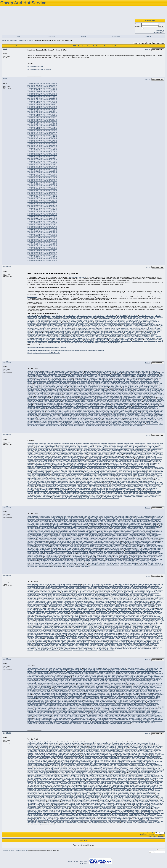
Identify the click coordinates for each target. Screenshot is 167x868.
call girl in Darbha (64, 609)
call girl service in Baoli (94, 498)
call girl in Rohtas (112, 425)
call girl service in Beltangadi (68, 533)
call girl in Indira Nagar (123, 395)
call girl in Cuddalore (124, 323)
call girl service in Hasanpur (59, 694)
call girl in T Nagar (73, 324)
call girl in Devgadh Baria (101, 754)
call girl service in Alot (76, 453)
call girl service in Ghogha (91, 668)
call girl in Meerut (115, 338)
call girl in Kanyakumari (92, 800)
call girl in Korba (133, 316)
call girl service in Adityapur (99, 445)
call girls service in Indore (73, 816)
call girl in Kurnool (137, 399)
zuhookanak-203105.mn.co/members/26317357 (42, 204)
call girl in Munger (53, 423)
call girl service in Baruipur (59, 523)
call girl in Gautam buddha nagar (86, 647)
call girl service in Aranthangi (93, 467)
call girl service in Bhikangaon (135, 544)
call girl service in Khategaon (137, 773)
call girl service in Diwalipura (74, 626)
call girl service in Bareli (77, 519)
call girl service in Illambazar (66, 706)
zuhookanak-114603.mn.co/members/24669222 (42, 103)
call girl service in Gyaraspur (43, 686)
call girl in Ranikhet (53, 409)
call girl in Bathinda (128, 414)
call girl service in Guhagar (41, 682)
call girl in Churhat (109, 604)
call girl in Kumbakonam (131, 807)
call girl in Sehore (67, 335)
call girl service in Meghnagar (60, 777)
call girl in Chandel (44, 566)
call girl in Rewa (82, 333)
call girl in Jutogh (132, 386)
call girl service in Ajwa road (46, 449)
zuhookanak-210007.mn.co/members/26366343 (42, 239)
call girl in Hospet (153, 404)
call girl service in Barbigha (126, 518)
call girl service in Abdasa (35, 444)
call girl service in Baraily (106, 516)
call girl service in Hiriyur (60, 700)
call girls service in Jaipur (95, 810)
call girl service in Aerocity (148, 445)
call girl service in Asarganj (42, 471)
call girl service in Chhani (44, 594)
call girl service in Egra (76, 633)
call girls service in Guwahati (143, 817)
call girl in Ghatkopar (141, 420)
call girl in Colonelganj (136, 604)
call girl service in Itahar (59, 710)
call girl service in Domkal (113, 628)
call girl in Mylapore (100, 324)
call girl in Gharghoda (144, 648)
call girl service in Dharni (62, 621)
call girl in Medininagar (139, 384)
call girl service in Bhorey (125, 548)
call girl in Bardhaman (86, 327)
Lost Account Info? (158, 32)
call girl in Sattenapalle (34, 742)
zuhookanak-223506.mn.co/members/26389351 (42, 254)
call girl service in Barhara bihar (62, 520)
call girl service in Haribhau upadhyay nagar (122, 690)
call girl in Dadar (96, 418)
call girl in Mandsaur (103, 334)
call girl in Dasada (126, 609)
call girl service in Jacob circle (137, 710)
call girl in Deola (138, 612)
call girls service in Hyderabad (49, 817)
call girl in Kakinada (150, 399)
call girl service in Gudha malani (98, 681)
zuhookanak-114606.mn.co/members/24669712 (42, 108)
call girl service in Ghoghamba (109, 668)
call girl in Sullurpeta (52, 749)
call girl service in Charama (142, 587)
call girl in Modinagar (99, 337)
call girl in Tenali (42, 402)
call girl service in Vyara (41, 766)
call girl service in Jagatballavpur (135, 711)
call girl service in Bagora (152, 484)
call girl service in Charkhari (42, 589)
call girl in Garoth (133, 646)
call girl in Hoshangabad (43, 335)
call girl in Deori (51, 614)
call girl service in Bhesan (117, 544)
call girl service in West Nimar (128, 768)
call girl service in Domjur (96, 628)
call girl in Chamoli (57, 413)
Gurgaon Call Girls (159, 835)
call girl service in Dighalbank (86, 625)
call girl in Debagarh (89, 611)
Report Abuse (83, 863)
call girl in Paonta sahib (108, 800)
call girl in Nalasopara (67, 421)
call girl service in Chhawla (44, 596)
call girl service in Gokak (91, 674)
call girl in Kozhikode (96, 395)
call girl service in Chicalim (108, 597)
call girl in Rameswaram (145, 321)
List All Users (51, 36)
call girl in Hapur (37, 338)
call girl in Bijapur (104, 404)
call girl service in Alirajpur (126, 452)
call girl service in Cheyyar (104, 593)
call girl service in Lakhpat (60, 757)
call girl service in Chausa (82, 590)
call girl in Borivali (39, 417)
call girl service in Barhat (98, 520)
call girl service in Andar (104, 462)
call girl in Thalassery (129, 398)
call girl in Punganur (95, 748)
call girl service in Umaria (110, 768)
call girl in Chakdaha (95, 328)
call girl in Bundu (104, 559)
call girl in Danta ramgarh (120, 608)
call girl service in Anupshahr (61, 466)
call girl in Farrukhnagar (62, 637)
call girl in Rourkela (57, 398)
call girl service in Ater (58, 474)
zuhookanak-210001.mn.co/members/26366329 (42, 229)
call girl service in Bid (47, 551)
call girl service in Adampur (143, 444)
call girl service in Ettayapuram (44, 636)
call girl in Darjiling (89, 609)
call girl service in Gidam (119, 669)
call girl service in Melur (45, 789)
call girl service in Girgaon (58, 671)
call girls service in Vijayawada (54, 823)
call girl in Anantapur (136, 403)
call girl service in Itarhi (75, 710)
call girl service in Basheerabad (130, 524)
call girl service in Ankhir (130, 463)
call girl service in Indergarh (136, 706)
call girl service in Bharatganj (74, 541)
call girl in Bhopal (123, 331)
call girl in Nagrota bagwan (57, 805)
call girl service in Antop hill (119, 464)
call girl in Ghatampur (52, 650)
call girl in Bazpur (51, 411)
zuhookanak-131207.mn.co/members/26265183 (42, 174)
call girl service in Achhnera (89, 444)
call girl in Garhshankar (59, 646)
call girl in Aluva (149, 392)
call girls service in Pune (137, 813)
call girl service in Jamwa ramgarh (142, 720)
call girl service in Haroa (77, 693)
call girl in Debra (112, 611)
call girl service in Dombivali (61, 628)
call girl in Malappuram (53, 393)
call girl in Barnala (52, 414)
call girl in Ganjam (116, 319)
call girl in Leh (70, 805)
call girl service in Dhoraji (145, 622)
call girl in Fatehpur (64, 342)
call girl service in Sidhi (76, 768)
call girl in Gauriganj (56, 647)
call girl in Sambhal (101, 342)
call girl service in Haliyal (61, 688)
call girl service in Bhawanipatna (60, 544)
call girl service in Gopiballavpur (139, 676)
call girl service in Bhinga (111, 545)
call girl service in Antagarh (85, 464)
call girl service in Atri (43, 476)
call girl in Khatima (100, 410)
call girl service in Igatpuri (114, 704)
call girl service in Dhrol (61, 623)
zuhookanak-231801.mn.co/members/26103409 (42, 148)
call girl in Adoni (136, 400)
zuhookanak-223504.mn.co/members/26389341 (42, 251)
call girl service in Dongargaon (52, 629)
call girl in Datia (100, 335)
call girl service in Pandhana (61, 774)
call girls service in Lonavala (122, 818)
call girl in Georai (139, 647)
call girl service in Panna (126, 767)
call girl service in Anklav (146, 463)
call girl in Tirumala (79, 749)
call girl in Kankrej (125, 753)
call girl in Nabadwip (68, 328)
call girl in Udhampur (40, 409)
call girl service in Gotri (65, 679)
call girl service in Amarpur (45, 455)
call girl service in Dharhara (91, 619)
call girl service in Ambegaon (94, 456)
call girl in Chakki (35, 563)
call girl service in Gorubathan (130, 678)
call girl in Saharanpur (93, 798)
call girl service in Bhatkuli (84, 543)
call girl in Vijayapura (70, 399)
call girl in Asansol (47, 327)
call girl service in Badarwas (77, 480)
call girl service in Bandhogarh (87, 494)
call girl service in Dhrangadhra (43, 623)
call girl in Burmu (141, 559)
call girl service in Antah (102, 464)
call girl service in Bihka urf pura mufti (137, 551)
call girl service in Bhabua (75, 536)
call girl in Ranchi (51, 386)
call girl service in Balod (88, 492)
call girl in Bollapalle (89, 556)
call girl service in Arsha (73, 470)
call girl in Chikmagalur (97, 406)
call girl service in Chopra (142, 603)
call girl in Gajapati (70, 640)
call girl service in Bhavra (41, 544)
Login (161, 26)
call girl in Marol (90, 421)
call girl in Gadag (153, 406)
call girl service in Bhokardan (131, 547)
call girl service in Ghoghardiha (129, 668)
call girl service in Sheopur (59, 768)
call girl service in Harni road (59, 693)
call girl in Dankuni (149, 330)
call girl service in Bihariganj (115, 551)
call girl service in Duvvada (104, 632)
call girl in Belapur (154, 420)
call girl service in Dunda (114, 630)
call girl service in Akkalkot (81, 449)
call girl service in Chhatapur (97, 594)
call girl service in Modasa (73, 764)
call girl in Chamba (99, 391)
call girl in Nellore (125, 399)
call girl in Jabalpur (135, 331)
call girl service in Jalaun (128, 717)
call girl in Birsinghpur (64, 555)
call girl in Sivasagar (129, 319)
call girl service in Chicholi (126, 597)
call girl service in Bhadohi (43, 537)
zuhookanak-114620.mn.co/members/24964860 (42, 131)
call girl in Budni (52, 559)
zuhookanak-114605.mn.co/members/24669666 (42, 106)
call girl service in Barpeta (103, 522)
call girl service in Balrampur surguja (144, 492)
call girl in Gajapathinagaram (137, 742)
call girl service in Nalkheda (98, 782)
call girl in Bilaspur (108, 317)
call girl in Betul (78, 335)
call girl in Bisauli (90, 555)
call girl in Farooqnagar (47, 637)
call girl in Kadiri (128, 743)
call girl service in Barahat (72, 516)
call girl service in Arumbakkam (108, 470)
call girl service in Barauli (75, 518)
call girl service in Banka (93, 495)
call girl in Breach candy (96, 558)
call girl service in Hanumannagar (96, 689)
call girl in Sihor (40, 754)
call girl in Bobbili (135, 555)
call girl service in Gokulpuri (128, 674)
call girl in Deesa (148, 611)
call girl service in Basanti (144, 523)
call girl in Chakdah (127, 562)
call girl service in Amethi (143, 458)
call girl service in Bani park (59, 495)
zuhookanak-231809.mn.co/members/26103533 (42, 161)
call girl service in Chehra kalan (66, 591)
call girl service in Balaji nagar (136, 488)
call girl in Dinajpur (114, 326)
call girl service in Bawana (49, 529)
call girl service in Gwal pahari (123, 685)
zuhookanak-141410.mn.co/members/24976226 (42, 147)
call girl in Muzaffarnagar (63, 338)
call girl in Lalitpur (61, 337)
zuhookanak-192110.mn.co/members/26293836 (42, 195)
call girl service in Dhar (93, 618)
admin (5, 49)
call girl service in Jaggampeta (124, 713)
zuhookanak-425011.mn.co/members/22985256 (42, 84)
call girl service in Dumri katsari (95, 630)
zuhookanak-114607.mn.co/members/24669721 (42, 109)
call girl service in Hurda (139, 703)
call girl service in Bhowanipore (144, 548)
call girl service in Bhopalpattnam (69, 548)
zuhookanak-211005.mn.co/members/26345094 (42, 220)
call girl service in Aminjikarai (43, 459)
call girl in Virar (79, 421)
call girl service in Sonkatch (102, 773)
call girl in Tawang (99, 316)
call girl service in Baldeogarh (115, 489)
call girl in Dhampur (88, 616)
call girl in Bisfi (101, 555)
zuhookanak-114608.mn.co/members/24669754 (42, 111)
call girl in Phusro (133, 385)
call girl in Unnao (86, 337)
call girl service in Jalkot (40, 718)
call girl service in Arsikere (89, 470)
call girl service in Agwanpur (103, 446)
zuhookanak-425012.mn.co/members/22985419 (42, 85)
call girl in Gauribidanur (41, 647)
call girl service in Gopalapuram (82, 676)
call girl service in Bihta (40, 552)
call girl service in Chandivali (91, 584)
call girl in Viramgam (87, 752)
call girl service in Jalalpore (77, 717)
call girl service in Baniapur (41, 495)
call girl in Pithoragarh (152, 411)
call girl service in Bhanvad (55, 541)
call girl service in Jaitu (74, 715)
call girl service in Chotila (41, 604)
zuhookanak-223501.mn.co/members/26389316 (42, 246)
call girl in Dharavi (58, 418)
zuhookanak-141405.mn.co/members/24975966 (42, 139)
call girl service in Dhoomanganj (126, 622)
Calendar (148, 36)
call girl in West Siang (45, 316)
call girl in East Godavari (91, 403)
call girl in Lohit (32, 316)
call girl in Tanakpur (126, 410)
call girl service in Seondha (84, 773)
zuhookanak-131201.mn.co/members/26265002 (42, 165)
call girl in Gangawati (112, 643)
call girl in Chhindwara (129, 374)
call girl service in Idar (98, 704)
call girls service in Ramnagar (80, 820)
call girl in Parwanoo (47, 389)
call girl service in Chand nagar (127, 584)
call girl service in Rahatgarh (76, 781)
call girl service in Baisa (101, 487)
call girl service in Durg (146, 630)
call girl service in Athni (89, 474)
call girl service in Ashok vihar (41, 473)
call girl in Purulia (135, 328)
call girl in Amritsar (141, 414)
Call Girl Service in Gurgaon (156, 836)
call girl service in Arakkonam (116, 466)
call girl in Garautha (65, 644)
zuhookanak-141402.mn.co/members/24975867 (42, 134)
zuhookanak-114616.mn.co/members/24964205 (42, 124)
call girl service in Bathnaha (50, 527)
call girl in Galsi (95, 640)
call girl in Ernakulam (41, 396)
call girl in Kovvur (65, 745)
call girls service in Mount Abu (85, 818)
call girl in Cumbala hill (71, 605)
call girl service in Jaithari (41, 715)
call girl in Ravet (115, 384)
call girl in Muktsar (105, 416)
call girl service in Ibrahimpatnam (62, 704)
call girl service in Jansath (61, 721)
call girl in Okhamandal (127, 754)
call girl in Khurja (89, 341)
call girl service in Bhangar (98, 540)
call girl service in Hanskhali (41, 689)
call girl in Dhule (126, 384)
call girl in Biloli (71, 554)
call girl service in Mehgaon (150, 770)
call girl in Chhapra (118, 423)
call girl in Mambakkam (67, 326)
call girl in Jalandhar (154, 414)
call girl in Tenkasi (131, 321)
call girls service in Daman (90, 816)
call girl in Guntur (113, 399)
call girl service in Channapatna (65, 587)
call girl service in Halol (76, 688)
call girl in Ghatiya (78, 650)
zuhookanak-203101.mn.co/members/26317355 (42, 197)
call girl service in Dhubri (77, 623)
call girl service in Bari (129, 520)
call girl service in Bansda (70, 496)
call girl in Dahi (91, 607)
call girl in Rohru (72, 389)
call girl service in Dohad (124, 626)
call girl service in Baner (104, 494)
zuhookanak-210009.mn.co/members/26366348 (42, 242)
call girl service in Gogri (137, 672)
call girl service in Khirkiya (42, 775)
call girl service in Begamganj (60, 530)
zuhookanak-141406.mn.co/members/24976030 (42, 140)
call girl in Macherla (117, 745)
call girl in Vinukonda (131, 749)
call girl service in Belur (105, 533)
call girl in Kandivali (108, 418)
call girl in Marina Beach (130, 324)
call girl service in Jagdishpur (85, 713)
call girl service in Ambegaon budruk (115, 456)
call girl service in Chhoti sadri (140, 596)
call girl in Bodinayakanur (150, 555)
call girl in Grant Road (122, 418)
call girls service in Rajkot (57, 816)
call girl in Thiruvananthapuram (146, 398)
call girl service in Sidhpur (99, 761)
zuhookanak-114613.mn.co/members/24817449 (42, 119)
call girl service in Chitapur (131, 601)
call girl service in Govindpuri (99, 679)
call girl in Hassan (57, 406)
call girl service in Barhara (43, 520)
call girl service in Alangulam (43, 452)
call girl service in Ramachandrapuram (94, 724)
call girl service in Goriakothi (95, 678)
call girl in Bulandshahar (77, 559)
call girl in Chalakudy (85, 563)
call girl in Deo (90, 612)
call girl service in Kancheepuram (125, 784)
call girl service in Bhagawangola (79, 537)
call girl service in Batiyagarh (69, 527)
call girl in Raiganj (39, 328)
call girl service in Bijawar (73, 552)
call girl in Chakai (67, 562)
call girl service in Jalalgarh (59, 717)
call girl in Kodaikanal (54, 323)
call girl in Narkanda (128, 388)
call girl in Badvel (51, 750)
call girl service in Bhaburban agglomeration (97, 536)
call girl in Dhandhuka (114, 616)
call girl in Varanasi (102, 338)
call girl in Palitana (52, 754)
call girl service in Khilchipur (66, 780)
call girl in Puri (40, 319)
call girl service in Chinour (103, 600)
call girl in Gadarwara (123, 375)
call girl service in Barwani (127, 523)
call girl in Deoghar (120, 795)
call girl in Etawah (149, 337)
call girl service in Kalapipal (134, 782)
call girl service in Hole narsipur (127, 700)
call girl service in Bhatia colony (49, 543)
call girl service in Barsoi (42, 523)
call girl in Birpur (51, 555)
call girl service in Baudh (103, 527)
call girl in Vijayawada (101, 399)
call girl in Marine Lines (151, 418)
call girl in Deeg (137, 611)
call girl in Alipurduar (122, 328)
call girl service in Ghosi (67, 669)
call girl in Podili (56, 748)
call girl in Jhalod (87, 754)
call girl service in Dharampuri (151, 618)
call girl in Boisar (64, 556)
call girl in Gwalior (148, 331)
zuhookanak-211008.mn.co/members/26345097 (42, 225)
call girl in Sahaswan (137, 339)
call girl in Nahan (103, 388)
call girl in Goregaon (84, 418)
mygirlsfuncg (7, 267)
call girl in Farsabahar (77, 637)
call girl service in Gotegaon (48, 679)
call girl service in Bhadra (60, 537)
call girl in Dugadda (145, 409)
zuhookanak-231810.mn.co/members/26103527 (42, 163)
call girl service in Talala (142, 756)
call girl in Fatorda (65, 639)
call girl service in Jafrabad (82, 711)
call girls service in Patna (50, 814)
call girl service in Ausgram (72, 477)
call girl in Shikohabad (82, 339)
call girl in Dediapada (124, 611)
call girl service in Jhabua (41, 767)
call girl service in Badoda (136, 481)
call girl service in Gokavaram (109, 674)
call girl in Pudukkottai (60, 324)
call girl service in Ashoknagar (138, 471)
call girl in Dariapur (76, 609)
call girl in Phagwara (119, 413)
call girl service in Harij (44, 692)
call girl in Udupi (52, 330)
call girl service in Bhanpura (150, 540)
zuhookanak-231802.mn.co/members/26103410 (42, 150)
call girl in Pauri (40, 411)
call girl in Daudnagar (52, 611)
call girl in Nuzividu (123, 746)
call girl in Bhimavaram (109, 402)
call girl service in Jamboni (88, 718)
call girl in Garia (84, 646)
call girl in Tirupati (59, 400)
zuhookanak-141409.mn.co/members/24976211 (42, 145)
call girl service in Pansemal (98, 770)
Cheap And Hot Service (10, 40)
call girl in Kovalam (69, 395)
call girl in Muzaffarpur (145, 423)
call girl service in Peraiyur (127, 793)
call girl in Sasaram (152, 424)
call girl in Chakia (139, 562)
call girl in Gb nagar (126, 647)
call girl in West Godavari (107, 403)
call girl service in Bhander (63, 540)
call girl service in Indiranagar (58, 707)
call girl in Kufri (152, 389)
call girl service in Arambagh (43, 467)
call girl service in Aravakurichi (128, 467)
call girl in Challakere (113, 563)
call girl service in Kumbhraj (135, 774)
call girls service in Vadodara (99, 820)
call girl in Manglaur (125, 411)
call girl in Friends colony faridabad (97, 639)
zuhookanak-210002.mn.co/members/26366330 (42, 231)
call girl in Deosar (63, 614)
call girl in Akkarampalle (50, 742)
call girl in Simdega (85, 385)
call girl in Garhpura (45, 646)
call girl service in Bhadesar (138, 536)
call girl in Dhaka (145, 615)
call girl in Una (116, 389)
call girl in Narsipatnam (95, 746)
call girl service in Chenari (85, 591)
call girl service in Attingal (74, 476)
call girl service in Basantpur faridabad (47, 524)
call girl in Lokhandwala (46, 420)
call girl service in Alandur (135, 451)
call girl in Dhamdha (74, 616)
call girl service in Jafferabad (43, 711)
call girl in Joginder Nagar (107, 386)
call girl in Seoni (89, 335)
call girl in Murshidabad (98, 331)
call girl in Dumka (97, 385)
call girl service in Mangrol (125, 756)
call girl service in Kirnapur (49, 770)
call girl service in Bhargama (112, 541)
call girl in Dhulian (139, 327)
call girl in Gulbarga (39, 404)
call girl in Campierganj (83, 561)
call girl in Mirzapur (137, 337)
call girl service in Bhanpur (133, 540)
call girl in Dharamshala (153, 391)
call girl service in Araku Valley (141, 721)
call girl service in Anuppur (43, 466)
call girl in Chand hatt (71, 566)
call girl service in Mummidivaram (69, 722)
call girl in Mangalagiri (76, 403)
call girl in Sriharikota (38, 749)
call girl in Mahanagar (138, 338)
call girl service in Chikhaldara (144, 597)
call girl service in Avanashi (105, 477)
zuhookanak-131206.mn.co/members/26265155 (42, 173)
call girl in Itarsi (56, 335)
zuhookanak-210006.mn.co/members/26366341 (42, 238)
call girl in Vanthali (57, 756)
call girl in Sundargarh (103, 319)
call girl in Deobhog (114, 612)
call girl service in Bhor (109, 548)
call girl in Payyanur (104, 396)
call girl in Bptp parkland (52, 558)
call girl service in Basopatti (64, 526)
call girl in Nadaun (74, 388)
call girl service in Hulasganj (72, 703)
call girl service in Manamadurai (82, 788)
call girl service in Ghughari (84, 669)
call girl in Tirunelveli (101, 320)
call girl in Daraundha (51, 609)
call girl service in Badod (120, 481)
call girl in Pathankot (94, 413)
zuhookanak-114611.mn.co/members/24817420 (42, 116)
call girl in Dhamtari (79, 317)
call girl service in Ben (138, 533)
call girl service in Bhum (42, 549)
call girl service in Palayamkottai (45, 792)
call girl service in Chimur (126, 598)
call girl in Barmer (64, 809)
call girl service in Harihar (145, 690)
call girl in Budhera (40, 559)
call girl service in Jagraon (143, 713)
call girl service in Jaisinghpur (135, 714)
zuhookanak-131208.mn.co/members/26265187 (42, 176)
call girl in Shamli (69, 339)
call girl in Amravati (121, 392)
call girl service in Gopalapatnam (61, 676)
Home (19, 36)
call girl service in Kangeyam (145, 784)
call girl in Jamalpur (52, 424)
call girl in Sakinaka (71, 418)
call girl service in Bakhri (65, 488)
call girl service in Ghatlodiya (36, 668)
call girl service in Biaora (58, 549)
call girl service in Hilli (107, 697)
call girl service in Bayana (102, 529)
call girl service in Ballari (130, 491)
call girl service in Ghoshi (51, 669)
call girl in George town (152, 647)
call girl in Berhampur (149, 317)
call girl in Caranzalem (124, 561)
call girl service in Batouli (86, 527)
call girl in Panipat (44, 803)
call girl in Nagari (55, 746)
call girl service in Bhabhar (58, 536)
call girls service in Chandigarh (130, 821)
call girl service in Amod (127, 459)
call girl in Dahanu (80, 607)
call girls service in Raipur (131, 811)
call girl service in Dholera (72, 622)
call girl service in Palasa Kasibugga (49, 724)
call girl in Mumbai (128, 416)
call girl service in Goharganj (74, 674)
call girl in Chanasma (113, 565)
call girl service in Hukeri (55, 703)
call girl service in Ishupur (118, 708)
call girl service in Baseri (112, 524)
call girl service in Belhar (112, 531)
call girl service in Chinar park (144, 598)
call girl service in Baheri (105, 485)
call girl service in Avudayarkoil (125, 477)
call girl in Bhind (146, 333)
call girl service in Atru (58, 476)
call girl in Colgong (122, 604)
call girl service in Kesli (108, 781)
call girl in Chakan (78, 562)
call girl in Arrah (90, 424)
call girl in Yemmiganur (146, 749)
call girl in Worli (72, 420)
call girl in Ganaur (133, 640)
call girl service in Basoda (47, 526)
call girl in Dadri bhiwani (53, 607)
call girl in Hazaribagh (43, 385)
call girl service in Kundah (138, 786)
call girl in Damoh (91, 334)
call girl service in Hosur (120, 701)
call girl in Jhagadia (148, 753)
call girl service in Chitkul (148, 601)
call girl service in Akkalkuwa (100, 449)
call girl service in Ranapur (94, 777)
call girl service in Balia (56, 491)
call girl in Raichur (141, 404)
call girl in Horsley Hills (138, 395)
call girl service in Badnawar (102, 481)
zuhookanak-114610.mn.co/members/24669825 (42, 114)
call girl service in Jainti (96, 714)
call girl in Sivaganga (68, 323)
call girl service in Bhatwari (140, 543)
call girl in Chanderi (57, 566)
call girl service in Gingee (41, 671)
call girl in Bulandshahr (115, 342)
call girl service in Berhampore (94, 534)
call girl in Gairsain (57, 640)
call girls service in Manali (84, 814)
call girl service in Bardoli (61, 519)
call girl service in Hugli (39, 703)
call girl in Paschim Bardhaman (69, 331)
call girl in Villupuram (110, 323)
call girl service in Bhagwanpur (120, 537)
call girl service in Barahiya (89, 516)
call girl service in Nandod (101, 760)
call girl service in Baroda (86, 522)
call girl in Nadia (152, 326)
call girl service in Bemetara (122, 533)
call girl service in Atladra (105, 474)
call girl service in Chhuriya (91, 597)
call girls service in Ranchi (97, 811)
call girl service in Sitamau (50, 778)
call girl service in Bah (50, 485)
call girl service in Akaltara (64, 449)
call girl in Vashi (73, 417)
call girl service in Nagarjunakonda (91, 722)
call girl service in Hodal (91, 700)
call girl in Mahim (112, 421)
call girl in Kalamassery (95, 393)
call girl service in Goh (41, 674)
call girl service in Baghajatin (130, 483)
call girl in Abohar (67, 416)
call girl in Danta (95, 608)
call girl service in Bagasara (59, 483)
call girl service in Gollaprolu (68, 675)
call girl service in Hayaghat (108, 696)
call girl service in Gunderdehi (47, 683)
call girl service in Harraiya (109, 693)
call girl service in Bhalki (146, 538)
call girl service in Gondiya (102, 675)
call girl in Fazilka (41, 414)
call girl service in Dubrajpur (90, 629)
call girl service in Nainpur (149, 777)
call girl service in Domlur (130, 628)
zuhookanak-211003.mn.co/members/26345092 (42, 216)
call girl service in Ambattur (53, 456)
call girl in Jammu (79, 409)
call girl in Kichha (101, 411)
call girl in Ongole (125, 400)
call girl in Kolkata (97, 330)
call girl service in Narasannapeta (112, 722)
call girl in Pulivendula (81, 748)
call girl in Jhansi (77, 338)
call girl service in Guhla (57, 682)
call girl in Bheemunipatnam (64, 392)
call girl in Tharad (100, 753)
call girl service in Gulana (115, 682)
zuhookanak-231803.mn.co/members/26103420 (42, 152)
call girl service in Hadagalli (94, 686)
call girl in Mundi (122, 335)
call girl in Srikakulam (94, 402)
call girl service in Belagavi (42, 531)
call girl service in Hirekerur (43, 700)
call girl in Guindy (41, 326)
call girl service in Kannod (119, 773)
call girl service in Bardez (44, 519)
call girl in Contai (149, 604)
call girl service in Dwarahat (122, 632)
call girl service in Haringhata (80, 692)
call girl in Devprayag (132, 615)
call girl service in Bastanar (118, 526)
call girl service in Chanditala (72, 584)
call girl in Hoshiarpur (100, 414)
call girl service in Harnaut (42, 693)
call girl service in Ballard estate (112, 491)
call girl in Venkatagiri (117, 749)
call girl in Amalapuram (136, 392)
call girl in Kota (142, 798)
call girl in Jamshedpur (71, 385)
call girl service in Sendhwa (116, 770)
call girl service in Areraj (43, 469)
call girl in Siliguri (59, 327)
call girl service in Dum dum (42, 630)
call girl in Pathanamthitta (89, 396)
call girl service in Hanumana (76, 689)
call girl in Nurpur (141, 388)
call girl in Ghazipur (54, 341)
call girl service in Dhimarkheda (53, 622)
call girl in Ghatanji (66, 650)
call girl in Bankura (53, 331)
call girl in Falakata (60, 636)
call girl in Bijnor (149, 339)
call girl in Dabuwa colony (134, 605)
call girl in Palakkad (106, 407)
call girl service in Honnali (48, 701)
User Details (116, 36)
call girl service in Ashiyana (97, 471)
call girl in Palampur (153, 388)
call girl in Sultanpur (41, 341)
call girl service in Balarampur (78, 489)
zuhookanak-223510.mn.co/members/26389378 (42, 260)
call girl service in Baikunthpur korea (47, 487)
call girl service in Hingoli (114, 699)
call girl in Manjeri (66, 393)
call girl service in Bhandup (81, 540)
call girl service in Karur (87, 785)
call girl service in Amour (143, 459)
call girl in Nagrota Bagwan (88, 388)
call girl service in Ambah (131, 455)
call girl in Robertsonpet (43, 406)
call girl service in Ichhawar (82, 704)
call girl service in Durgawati (52, 632)
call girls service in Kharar (114, 811)
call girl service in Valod (56, 766)
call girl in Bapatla (43, 743)
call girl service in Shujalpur (116, 782)
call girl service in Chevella (69, 593)
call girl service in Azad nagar (144, 477)
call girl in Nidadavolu (110, 746)
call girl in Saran (100, 425)
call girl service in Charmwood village (63, 589)
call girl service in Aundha (126, 476)
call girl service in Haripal (97, 692)
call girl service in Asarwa (59, 471)
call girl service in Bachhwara (132, 478)
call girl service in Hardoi (60, 690)
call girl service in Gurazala (135, 683)
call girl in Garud (145, 646)
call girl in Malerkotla (80, 416)
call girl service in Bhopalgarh (49, 548)
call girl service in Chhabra (139, 593)
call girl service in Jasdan (69, 763)
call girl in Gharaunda (130, 648)
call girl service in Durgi (68, 632)
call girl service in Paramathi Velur (68, 793)
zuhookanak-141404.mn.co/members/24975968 (42, 137)
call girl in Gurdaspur (114, 414)
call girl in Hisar (80, 807)
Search (83, 36)
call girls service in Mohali (149, 810)
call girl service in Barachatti (54, 516)
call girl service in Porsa (66, 778)
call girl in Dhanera (128, 616)
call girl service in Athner (73, 474)
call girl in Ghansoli (116, 648)
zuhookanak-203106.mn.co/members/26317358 (42, 205)
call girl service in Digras (138, 625)
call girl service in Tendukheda (65, 773)
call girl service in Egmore (60, 633)
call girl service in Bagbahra (77, 483)
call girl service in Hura (123, 703)
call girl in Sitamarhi (131, 423)
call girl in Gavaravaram (123, 750)
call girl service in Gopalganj (101, 676)
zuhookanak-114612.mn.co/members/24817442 (42, 118)
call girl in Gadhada (154, 639)
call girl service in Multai (133, 770)
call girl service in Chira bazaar (62, 601)
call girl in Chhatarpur (78, 334)
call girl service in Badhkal (114, 480)
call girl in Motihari (105, 423)
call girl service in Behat (110, 530)
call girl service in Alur (91, 453)
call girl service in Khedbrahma (119, 763)
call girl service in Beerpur (42, 530)
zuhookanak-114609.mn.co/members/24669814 (42, 113)
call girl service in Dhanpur (59, 618)
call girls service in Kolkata (67, 814)
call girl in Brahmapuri (81, 558)
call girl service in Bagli (101, 484)
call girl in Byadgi (43, 561)
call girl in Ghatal (40, 650)
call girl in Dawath (76, 611)
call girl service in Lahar (47, 771)
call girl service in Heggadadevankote (69, 697)
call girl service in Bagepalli (111, 483)
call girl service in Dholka (88, 622)
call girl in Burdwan (129, 559)
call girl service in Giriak (75, 671)
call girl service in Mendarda (91, 756)
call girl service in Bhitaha (145, 545)
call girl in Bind (102, 554)
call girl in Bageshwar (57, 410)
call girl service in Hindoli (62, 699)
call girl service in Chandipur (53, 584)
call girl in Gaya (145, 421)
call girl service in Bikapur (90, 552)
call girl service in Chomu (109, 603)
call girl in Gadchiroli (141, 639)
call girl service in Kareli (82, 778)
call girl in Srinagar (139, 410)
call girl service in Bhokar (113, 547)
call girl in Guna (41, 334)
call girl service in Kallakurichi (87, 784)
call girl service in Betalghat (40, 536)
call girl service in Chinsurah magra (141, 600)
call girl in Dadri (40, 607)
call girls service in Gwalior (85, 813)
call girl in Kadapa (47, 400)
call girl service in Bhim (79, 545)
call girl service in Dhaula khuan (97, 621)
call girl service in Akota (54, 451)
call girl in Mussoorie (64, 411)
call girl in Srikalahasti (86, 398)
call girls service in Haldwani (105, 817)
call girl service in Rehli (93, 781)
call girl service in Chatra (103, 589)
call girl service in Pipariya (94, 775)
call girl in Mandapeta (145, 745)
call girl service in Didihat (51, 625)
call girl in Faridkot (120, 636)
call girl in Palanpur (112, 753)
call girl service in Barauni (92, 518)
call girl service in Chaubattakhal (121, 589)
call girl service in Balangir (43, 489)
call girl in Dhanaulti (42, 391)
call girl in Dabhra (96, 605)
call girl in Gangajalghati (129, 641)
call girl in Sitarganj (44, 413)
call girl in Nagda (111, 335)
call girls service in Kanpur (103, 813)
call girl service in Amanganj (124, 453)
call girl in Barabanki (102, 341)
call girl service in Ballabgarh (73, 491)
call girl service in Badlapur (48, 481)
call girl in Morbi (111, 806)
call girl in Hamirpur (76, 386)
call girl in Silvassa (78, 800)
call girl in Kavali (54, 745)
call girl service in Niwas (133, 777)
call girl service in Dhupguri (94, 623)
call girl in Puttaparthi (143, 396)
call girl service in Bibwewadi (94, 549)
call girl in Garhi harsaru (141, 644)
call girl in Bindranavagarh (127, 554)
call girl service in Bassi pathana (99, 526)
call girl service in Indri (151, 707)
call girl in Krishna (77, 745)
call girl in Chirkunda (120, 385)
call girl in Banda (126, 341)
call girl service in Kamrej (140, 764)
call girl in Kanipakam (41, 745)
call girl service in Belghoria (95, 531)
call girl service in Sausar (130, 771)
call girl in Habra (127, 327)
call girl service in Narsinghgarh (85, 780)
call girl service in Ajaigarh (92, 448)
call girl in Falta (82, 636)
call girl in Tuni (105, 749)
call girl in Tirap (57, 316)
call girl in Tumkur (129, 404)
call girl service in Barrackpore (121, 522)
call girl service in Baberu (80, 478)
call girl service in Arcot (146, 467)
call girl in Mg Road (131, 407)
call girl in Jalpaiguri (81, 328)
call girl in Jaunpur (124, 382)
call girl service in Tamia (97, 771)
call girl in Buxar (63, 425)
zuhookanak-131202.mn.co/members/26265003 (42, 166)
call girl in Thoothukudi (142, 320)
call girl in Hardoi (76, 342)
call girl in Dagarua (68, 607)
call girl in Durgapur (72, 327)
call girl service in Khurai (59, 781)
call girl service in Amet (127, 458)
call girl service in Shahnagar (132, 778)
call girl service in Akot (38, 451)
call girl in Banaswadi (94, 392)
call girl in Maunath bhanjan (105, 809)
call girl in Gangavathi (124, 406)
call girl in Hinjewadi (103, 384)
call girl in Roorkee (144, 407)
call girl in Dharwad (117, 404)
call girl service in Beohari (59, 534)
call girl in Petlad (75, 753)
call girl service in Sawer (111, 775)
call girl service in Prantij (41, 764)
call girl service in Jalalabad (42, 717)
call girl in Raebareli (51, 342)
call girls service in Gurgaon (120, 814)
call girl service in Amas (80, 455)
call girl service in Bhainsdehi (89, 538)
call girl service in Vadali (137, 763)
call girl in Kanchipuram (86, 321)
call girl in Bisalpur (78, 555)
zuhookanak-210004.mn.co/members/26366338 (42, 234)
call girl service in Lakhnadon (63, 782)
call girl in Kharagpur (122, 330)
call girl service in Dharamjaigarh (111, 618)
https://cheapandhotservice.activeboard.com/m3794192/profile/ (47, 348)
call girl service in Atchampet (41, 474)
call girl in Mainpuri (74, 337)
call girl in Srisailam (116, 398)
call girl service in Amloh (94, 459)
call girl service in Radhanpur (81, 761)
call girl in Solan (95, 389)
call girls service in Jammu (46, 824)
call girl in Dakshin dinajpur (105, 607)
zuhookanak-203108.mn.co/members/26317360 (42, 208)
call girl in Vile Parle (114, 417)
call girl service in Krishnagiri (79, 786)
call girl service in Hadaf (78, 686)
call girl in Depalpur (75, 614)
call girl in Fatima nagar (51, 639)
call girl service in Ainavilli (59, 448)
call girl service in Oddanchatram (102, 791)
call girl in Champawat (55, 565)
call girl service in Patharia (47, 773)
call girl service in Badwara (42, 483)
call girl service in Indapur (118, 706)
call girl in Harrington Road (147, 324)
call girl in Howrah (109, 330)
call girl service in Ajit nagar (110, 448)
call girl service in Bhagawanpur (100, 537)
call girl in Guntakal (136, 402)
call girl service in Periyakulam (51, 795)
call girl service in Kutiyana (134, 761)
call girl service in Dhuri (128, 623)
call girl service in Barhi (114, 520)
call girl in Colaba (102, 417)
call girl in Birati (153, 554)
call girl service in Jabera (119, 710)
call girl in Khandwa (134, 333)
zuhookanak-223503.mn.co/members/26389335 (42, 249)
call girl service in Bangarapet (138, 494)
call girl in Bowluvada (64, 750)
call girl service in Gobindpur (53, 672)
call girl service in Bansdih (87, 496)
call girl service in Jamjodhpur (145, 718)
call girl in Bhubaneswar (122, 317)
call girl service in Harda (44, 690)
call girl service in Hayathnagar (127, 696)
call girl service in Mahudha (100, 759)
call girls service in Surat (153, 813)
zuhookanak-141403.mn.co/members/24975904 (42, 135)
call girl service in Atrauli (138, 474)
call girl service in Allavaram (60, 453)
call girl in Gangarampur (68, 643)
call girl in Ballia (144, 335)
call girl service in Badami (41, 480)
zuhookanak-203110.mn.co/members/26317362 (42, 212)
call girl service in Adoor (116, 445)
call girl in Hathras (138, 341)
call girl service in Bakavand (47, 488)
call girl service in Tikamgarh (93, 768)
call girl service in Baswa (151, 526)
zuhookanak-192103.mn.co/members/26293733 (42, 184)
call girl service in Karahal (151, 782)
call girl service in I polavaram (68, 708)
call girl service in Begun (78, 530)
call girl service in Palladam (64, 792)
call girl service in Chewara (87, 593)
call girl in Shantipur (136, 330)
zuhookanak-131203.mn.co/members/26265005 (42, 168)
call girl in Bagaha (51, 425)
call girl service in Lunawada (44, 761)
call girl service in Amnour (110, 459)
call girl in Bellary (93, 404)
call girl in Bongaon (137, 556)
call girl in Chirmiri (67, 317)
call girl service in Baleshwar (134, 489)
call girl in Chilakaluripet (73, 396)
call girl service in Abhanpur (53, 444)
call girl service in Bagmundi (118, 484)
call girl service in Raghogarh (98, 774)
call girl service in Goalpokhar (126, 671)
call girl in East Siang (69, 316)
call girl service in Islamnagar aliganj (138, 708)
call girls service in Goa (41, 816)
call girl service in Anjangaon (75, 463)
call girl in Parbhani (57, 385)
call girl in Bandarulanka (65, 742)
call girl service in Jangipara (44, 721)
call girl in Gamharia (107, 640)
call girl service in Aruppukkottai (128, 470)
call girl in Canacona (98, 561)
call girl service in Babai (64, 478)
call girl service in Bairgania (68, 487)
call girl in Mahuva (75, 754)
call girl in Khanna (93, 416)
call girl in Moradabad (38, 796)
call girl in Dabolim (108, 605)
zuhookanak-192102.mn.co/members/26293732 (42, 182)
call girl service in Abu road (71, 444)
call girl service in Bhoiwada (96, 547)
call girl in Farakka (94, 636)
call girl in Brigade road (112, 558)
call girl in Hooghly (140, 326)
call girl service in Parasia (113, 771)
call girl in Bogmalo (52, 556)
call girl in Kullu (38, 388)
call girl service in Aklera (138, 449)
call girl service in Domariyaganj (42, 628)
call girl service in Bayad (86, 529)
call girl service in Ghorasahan (149, 668)
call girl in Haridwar (132, 409)
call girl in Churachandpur (95, 604)
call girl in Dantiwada (150, 608)
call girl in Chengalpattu (60, 321)
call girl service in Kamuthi (105, 784)
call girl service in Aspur (107, 473)
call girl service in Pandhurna (147, 771)
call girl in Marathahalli (80, 393)
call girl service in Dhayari (153, 621)
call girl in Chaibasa (41, 562)
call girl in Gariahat (110, 646)
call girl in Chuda (69, 604)
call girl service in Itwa (104, 710)
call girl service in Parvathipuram (72, 724)
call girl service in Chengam (102, 591)
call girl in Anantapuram (73, 400)
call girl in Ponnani (117, 396)
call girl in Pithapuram (44, 748)
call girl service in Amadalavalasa (120, 721)
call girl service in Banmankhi (52, 496)
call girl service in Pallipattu (82, 792)
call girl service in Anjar (114, 463)
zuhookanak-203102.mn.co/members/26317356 (42, 199)
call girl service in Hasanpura (78, 694)
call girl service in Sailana (136, 780)
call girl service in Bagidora (68, 484)
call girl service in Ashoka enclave (117, 471)
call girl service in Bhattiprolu (122, 543)
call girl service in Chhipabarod (102, 596)
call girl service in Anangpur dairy (49, 462)
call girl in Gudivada (123, 402)
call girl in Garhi (128, 644)
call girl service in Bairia (85, 487)
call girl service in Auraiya (40, 477)
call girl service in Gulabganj (97, 682)
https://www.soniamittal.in (35, 66)
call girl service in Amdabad (92, 458)
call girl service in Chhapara (62, 594)
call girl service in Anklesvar (51, 464)
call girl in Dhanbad (63, 386)
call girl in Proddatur (55, 402)
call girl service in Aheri (120, 446)
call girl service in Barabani (110, 498)
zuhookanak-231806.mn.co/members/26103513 (42, 156)
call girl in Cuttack (136, 317)
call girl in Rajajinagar (43, 398)
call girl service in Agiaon (85, 446)
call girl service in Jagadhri (99, 711)
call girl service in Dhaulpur (116, 621)
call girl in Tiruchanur (66, 749)
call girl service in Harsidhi (126, 693)
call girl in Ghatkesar (91, 650)
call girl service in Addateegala (63, 445)
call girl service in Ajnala (127, 448)
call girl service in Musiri (118, 789)
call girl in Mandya (69, 406)
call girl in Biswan (112, 555)
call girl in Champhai (69, 565)
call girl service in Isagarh (101, 708)
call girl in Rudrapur (106, 409)
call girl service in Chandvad (100, 586)
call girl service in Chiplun (43, 601)
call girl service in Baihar (140, 485)
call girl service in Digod (122, 625)
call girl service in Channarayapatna (86, 587)
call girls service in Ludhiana (104, 818)
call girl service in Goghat (121, 672)
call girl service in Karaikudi (52, 785)
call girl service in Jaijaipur (62, 714)
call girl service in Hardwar (77, 690)
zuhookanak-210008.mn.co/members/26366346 (42, 241)
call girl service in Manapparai (122, 788)
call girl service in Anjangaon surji (96, 463)
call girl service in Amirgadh (61, 459)
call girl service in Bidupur (80, 551)
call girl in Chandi (83, 566)
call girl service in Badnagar (66, 481)
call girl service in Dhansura (77, 618)
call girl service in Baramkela (124, 516)
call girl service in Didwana (68, 625)
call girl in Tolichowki (93, 749)
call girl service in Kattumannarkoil (123, 785)
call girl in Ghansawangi (85, 648)
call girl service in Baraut (109, 518)
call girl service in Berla (143, 534)
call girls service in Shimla (112, 823)
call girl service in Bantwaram (77, 498)
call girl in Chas (108, 385)
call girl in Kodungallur (150, 393)
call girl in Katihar (115, 424)
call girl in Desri (141, 614)
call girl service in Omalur (121, 791)
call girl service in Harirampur (115, 692)
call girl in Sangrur (76, 414)
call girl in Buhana (63, 559)
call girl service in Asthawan (142, 473)
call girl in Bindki (113, 554)
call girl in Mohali (107, 413)
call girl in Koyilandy (82, 395)
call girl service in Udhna (143, 766)
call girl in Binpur (141, 554)
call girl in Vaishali (124, 425)
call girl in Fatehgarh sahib (93, 637)
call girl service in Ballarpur (147, 491)
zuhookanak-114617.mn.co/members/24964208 (42, 126)
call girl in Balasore (51, 319)
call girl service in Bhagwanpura (140, 537)
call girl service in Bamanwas (51, 494)
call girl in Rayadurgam (109, 748)
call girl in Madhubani (60, 806)
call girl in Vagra (136, 753)
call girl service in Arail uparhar (96, 466)
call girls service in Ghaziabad (128, 816)
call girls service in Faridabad (124, 817)
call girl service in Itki (89, 710)
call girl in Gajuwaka (83, 640)
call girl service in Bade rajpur (96, 480)
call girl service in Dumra (59, 630)
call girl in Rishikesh (66, 409)
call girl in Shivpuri (52, 334)
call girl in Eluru (101, 400)
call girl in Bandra (51, 417)
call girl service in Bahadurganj (67, 485)
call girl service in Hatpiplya (59, 696)
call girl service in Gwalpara (141, 685)
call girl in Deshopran (128, 614)
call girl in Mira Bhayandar (87, 417)
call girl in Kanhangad (110, 393)
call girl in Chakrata (47, 563)
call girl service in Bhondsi (149, 547)
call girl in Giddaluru (138, 750)
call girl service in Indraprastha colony (114, 707)
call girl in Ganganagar (39, 643)
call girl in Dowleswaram (57, 743)
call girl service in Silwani (150, 778)
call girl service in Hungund (90, 703)
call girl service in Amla (78, 459)
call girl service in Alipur (109, 452)
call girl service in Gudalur (79, 681)
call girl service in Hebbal (49, 697)
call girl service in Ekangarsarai (94, 633)
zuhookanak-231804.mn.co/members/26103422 (42, 153)
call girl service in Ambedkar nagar (73, 456)
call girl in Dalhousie (125, 391)
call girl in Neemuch (130, 334)
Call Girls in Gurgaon (147, 835)
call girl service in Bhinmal (128, 545)
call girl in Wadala (123, 421)
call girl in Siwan (40, 424)
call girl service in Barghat (110, 519)
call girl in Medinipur (127, 326)
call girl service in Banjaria (77, 495)
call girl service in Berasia (76, 534)
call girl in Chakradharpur (147, 385)
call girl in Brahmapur (67, 558)
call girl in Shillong (120, 809)
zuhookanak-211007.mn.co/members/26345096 (42, 223)
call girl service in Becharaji (136, 529)
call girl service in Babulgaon (113, 478)
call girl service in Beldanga (60, 531)
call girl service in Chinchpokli (45, 600)
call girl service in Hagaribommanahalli (133, 686)
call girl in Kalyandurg (141, 743)
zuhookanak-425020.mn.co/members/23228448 (42, 98)
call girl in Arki (53, 391)
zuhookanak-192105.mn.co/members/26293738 (42, 187)
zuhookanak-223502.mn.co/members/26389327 (42, 247)
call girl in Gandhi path (83, 641)
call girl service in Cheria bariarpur (145, 591)
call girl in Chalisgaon (99, 563)
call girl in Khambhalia (142, 754)
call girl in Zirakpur (81, 413)
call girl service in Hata (130, 694)
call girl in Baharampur (114, 327)
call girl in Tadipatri (62, 403)
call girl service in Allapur (42, 453)
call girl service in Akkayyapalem (119, 449)
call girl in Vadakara (56, 399)
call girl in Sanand (100, 752)
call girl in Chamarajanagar (129, 563)
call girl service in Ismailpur (42, 710)
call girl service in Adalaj (106, 444)
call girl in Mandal (74, 752)
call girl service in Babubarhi (59, 480)
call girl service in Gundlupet (66, 683)
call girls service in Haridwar (141, 818)
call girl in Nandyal (113, 400)
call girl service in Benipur (42, 534)
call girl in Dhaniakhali (141, 616)
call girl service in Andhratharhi (122, 462)
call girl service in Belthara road (87, 533)
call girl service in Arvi (146, 470)
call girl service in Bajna (131, 487)
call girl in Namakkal (100, 321)
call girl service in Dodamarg (107, 626)
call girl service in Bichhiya (130, 549)
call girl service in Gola (144, 674)
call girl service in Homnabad (147, 700)
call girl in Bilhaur (60, 554)
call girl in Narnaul (51, 796)
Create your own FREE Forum (78, 861)
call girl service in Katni (57, 767)
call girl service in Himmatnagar (91, 766)
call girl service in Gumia (131, 682)
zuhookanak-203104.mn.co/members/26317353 (42, 202)
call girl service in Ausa (56, 477)
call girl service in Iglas (129, 704)
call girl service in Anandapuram (78, 460)
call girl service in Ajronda (144, 448)
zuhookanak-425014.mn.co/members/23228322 (42, 88)
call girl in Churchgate (136, 418)
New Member (160, 30)
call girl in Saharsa (139, 424)
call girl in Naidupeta (68, 746)
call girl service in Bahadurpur (87, 485)
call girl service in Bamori (68, 494)
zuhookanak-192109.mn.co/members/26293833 (42, 194)
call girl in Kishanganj (75, 425)
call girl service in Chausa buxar (101, 590)
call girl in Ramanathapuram (116, 321)
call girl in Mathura (49, 338)
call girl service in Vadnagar (67, 760)
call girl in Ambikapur (53, 317)
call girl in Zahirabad (89, 809)
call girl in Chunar (80, 604)
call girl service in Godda (71, 672)
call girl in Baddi (75, 391)
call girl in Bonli (149, 556)
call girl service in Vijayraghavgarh (114, 777)
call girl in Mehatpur (61, 388)
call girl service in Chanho (139, 586)
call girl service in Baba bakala (46, 478)
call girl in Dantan (106, 608)
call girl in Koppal (47, 407)
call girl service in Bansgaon (123, 496)
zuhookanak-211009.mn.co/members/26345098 (42, 226)
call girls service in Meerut (120, 813)
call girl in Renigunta (135, 748)
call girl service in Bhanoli (116, 540)
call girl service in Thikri (81, 770)
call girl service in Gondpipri (120, 675)
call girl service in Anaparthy (87, 462)
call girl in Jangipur (147, 328)
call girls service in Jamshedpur (89, 821)
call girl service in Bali (41, 491)
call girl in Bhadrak (64, 319)
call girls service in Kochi (129, 823)
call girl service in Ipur (85, 708)
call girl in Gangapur (53, 643)
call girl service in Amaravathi (143, 453)
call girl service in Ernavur (121, 634)
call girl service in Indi (41, 707)
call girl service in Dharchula (73, 619)
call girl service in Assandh (124, 473)
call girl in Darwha (101, 609)
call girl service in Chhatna (134, 594)
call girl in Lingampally (104, 745)
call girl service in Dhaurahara (134, 621)
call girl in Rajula (39, 753)
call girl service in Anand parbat (120, 460)
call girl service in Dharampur (132, 618)
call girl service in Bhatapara (149, 541)
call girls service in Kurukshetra (151, 821)
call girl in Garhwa (73, 646)
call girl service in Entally (87, 634)
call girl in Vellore (64, 320)
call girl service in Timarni (59, 775)
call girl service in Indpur (75, 707)
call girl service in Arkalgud (114, 469)
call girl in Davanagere (80, 404)
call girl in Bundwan (116, 559)
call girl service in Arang (60, 467)
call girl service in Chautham (120, 590)
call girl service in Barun (76, 523)
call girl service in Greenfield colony (139, 679)
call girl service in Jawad (98, 778)
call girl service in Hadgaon (112, 686)
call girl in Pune (91, 384)
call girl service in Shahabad (101, 721)
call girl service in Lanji (66, 770)
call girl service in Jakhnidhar (140, 715)
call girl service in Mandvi (112, 757)
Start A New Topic (140, 43)
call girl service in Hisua (76, 700)
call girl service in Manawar (43, 774)
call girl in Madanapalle (149, 400)
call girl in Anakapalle (108, 392)
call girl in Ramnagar (138, 411)
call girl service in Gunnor (102, 683)
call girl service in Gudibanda (117, 681)
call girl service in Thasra (117, 759)
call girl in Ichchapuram (88, 743)
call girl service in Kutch (109, 766)
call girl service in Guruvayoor (86, 685)
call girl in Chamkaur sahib (146, 563)
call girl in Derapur (102, 614)
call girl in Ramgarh (153, 384)
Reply (149, 43)
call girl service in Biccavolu (112, 549)
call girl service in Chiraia (80, 601)
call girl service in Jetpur (101, 763)
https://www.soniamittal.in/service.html (39, 69)
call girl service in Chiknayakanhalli (89, 598)
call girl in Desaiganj (114, 614)
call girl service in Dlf (90, 626)
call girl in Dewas (48, 333)
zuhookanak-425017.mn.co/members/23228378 (42, 93)
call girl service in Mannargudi (142, 788)
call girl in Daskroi (138, 609)
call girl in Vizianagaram (88, 400)
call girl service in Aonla (78, 466)
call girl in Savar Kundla (142, 752)
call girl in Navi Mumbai (141, 417)
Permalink (148, 50)
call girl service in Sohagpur (77, 775)
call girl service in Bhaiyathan (128, 538)
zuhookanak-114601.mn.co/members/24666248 (42, 100)
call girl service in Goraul (78, 678)
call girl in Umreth (63, 753)
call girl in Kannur (123, 393)
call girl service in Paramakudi (47, 793)
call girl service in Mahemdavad (65, 759)
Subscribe (160, 850)
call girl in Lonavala (42, 805)
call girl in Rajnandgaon (146, 316)
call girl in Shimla (83, 389)
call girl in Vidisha (65, 334)
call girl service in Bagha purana (149, 483)
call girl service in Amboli (59, 458)
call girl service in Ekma (112, 633)
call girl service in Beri (111, 534)
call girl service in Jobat (78, 777)
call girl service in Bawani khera (67, 529)
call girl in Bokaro (39, 386)
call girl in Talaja (63, 754)
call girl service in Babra (96, 478)
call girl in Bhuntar (87, 391)
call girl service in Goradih (61, 678)
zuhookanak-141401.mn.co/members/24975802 (42, 132)
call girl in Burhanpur (120, 333)
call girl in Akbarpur (116, 377)
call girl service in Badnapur (84, 481)
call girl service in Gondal (85, 675)
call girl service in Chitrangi (54, 603)
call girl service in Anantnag (68, 462)
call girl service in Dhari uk (143, 619)
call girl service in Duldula (142, 629)
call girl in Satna (59, 333)
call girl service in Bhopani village (91, 548)
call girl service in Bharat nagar (93, 541)
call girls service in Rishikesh (136, 820)
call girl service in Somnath (126, 766)
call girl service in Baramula (142, 516)
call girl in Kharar (64, 414)
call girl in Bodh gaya (136, 800)
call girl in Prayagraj (89, 338)
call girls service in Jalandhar (65, 818)
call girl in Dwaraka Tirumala (118, 742)
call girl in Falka (72, 636)
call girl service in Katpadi (104, 785)
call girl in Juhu (150, 416)
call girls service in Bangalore (117, 820)
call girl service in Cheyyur (121, 593)
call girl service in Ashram (59, 473)
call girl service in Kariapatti (71, 785)
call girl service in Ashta (76, 473)
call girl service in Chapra (124, 587)
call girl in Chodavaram (108, 750)
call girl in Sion (108, 420)
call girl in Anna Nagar (87, 324)
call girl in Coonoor (42, 605)
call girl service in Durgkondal (86, 632)
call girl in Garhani (117, 644)
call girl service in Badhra (131, 480)
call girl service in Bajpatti (148, 487)
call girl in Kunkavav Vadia (115, 752)
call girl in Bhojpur (89, 425)
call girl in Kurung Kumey (85, 316)
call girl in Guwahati (106, 805)
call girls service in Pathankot (69, 817)
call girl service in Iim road (146, 704)
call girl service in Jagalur (116, 711)
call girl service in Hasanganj (41, 694)
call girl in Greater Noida (97, 339)
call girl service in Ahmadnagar (137, 446)
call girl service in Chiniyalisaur (84, 600)
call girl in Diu (82, 810)
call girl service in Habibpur (61, 686)
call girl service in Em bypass (53, 634)
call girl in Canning (111, 561)
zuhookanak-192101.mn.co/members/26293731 (42, 181)
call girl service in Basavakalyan (69, 524)
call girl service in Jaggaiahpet (104, 713)
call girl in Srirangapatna (101, 398)
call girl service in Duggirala (124, 629)
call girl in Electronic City (57, 396)
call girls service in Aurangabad (69, 821)
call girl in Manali (64, 391)
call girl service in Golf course (49, 675)
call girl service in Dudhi (107, 629)
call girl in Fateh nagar (122, 637)
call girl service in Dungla (130, 630)
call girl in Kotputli (40, 800)
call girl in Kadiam (117, 743)
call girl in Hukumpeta (151, 750)
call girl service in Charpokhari (85, 589)
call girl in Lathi (129, 752)
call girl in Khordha (89, 319)
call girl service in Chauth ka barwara (141, 590)
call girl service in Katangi (146, 768)
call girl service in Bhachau (120, 536)
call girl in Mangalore (52, 404)
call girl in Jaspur (112, 411)
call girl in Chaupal (112, 391)
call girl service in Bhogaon (59, 547)
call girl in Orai (40, 342)
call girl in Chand (139, 565)
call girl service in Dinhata (40, 626)
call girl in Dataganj (38, 611)
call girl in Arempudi (39, 750)
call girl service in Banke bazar (130, 495)
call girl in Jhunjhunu (67, 802)
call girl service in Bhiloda (63, 545)
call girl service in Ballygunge (50, 492)
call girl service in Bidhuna (63, 551)
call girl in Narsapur (81, 746)
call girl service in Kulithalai (121, 786)
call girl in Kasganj (44, 339)
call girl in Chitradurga (65, 330)
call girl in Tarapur (51, 753)
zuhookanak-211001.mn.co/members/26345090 (42, 213)
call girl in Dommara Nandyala (100, 742)
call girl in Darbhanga (40, 423)
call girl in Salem (53, 320)
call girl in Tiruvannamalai (44, 321)
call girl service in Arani (76, 467)
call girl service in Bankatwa (111, 495)
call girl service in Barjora (69, 522)
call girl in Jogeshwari (45, 418)
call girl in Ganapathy (120, 640)
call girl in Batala (55, 416)
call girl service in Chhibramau (63, 596)
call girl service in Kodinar (43, 757)
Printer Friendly (159, 43)
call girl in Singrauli (107, 333)
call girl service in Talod (57, 764)
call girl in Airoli (42, 421)
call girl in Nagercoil (82, 323)
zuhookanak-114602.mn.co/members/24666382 (42, 101)
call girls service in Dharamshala (110, 821)
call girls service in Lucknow (113, 810)
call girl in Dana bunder (44, 608)
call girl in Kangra (144, 386)
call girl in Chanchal (126, 565)
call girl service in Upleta (85, 763)
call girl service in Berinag (127, 534)
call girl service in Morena (90, 767)
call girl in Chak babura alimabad (110, 562)
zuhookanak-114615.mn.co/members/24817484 (42, 122)
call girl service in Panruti (99, 792)
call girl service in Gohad (56, 674)
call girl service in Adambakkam (124, 444)
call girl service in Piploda (104, 780)
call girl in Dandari (69, 608)
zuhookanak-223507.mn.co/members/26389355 (42, 255)
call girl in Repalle (148, 748)
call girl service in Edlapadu (43, 633)
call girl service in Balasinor (97, 489)
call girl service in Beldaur (77, 531)
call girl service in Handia (124, 688)
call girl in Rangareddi (45, 752)
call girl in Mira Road (96, 420)
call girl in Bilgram (37, 554)
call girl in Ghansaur (71, 648)
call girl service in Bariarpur (145, 520)
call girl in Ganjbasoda (51, 644)
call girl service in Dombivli (79, 628)
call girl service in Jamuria (122, 720)
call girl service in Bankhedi (148, 495)
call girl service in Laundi (63, 771)
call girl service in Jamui (106, 720)
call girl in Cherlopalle (79, 750)
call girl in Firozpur (147, 413)
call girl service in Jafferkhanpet (63, 711)
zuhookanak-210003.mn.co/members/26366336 (42, 233)
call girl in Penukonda (151, 746)
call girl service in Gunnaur (84, 683)
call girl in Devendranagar (75, 615)
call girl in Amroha (88, 342)
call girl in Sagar (37, 333)
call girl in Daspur (150, 609)
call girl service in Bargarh (93, 519)
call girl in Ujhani (66, 341)
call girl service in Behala (94, 530)
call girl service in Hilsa (122, 697)
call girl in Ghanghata (44, 648)
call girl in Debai (101, 611)
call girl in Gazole (114, 647)
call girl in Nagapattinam (44, 324)
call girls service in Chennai (131, 810)
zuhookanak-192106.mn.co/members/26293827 (42, 189)
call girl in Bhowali (44, 410)
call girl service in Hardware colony (97, 690)
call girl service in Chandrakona (148, 584)
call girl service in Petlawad (42, 777)
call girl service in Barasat (59, 518)
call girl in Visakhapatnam (85, 399)
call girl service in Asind (92, 473)
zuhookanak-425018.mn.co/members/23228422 (42, 95)
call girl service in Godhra (87, 672)
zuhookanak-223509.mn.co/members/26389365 (42, 259)
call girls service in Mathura (94, 823)
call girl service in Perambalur (145, 793)
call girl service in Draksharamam (47, 722)
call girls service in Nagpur (138, 814)
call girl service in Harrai (92, 693)
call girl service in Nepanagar (79, 774)
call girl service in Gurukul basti (51, 685)
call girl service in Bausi (118, 527)
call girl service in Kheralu (152, 759)
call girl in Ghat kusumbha (107, 650)
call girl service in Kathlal (46, 759)
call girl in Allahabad (119, 379)
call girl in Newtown (153, 805)
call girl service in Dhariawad (125, 619)
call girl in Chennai (142, 319)
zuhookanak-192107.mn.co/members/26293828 (42, 191)
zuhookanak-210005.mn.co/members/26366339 (42, 236)
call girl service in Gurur (69, 685)
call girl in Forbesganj (78, 639)
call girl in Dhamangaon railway (44, 616)
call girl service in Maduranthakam (61, 788)
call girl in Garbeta (90, 644)
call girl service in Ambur (75, 458)
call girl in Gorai (100, 421)
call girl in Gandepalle (41, 641)
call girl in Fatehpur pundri (138, 637)
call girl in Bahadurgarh (80, 796)
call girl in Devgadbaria (103, 615)
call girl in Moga (88, 414)
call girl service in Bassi (81, 526)
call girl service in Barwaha (109, 523)
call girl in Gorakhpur (40, 799)
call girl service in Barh (126, 519)
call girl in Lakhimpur (151, 341)
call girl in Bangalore (80, 392)
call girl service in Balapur (60, 489)
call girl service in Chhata (79, 594)
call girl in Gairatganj (44, 640)
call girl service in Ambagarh (113, 455)
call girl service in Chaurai (44, 590)
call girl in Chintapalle (93, 750)
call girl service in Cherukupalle (50, 593)
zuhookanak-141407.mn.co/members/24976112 (42, 142)
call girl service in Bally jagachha (70, 492)
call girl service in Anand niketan (99, 460)
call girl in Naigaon (53, 421)
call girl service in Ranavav (116, 761)
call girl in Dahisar (83, 420)
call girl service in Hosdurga (103, 701)
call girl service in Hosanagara (84, 701)
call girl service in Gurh (152, 683)
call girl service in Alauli (60, 452)
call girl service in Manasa (114, 778)
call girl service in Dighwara (105, 625)
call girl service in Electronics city (130, 633)
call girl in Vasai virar (139, 799)
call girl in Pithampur (144, 334)
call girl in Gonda (78, 341)
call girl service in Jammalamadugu (70, 720)
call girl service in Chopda (125, 603)
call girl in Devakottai (60, 615)
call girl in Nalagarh (115, 388)
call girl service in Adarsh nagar (43, 445)
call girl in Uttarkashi (86, 410)
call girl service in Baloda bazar (123, 492)
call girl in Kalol (114, 754)
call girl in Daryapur (113, 609)
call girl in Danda (57, 608)
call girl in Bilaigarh (119, 552)
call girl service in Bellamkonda (130, 531)
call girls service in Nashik (63, 811)
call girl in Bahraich (112, 337)
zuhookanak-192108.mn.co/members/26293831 (42, 192)
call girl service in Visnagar (49, 760)
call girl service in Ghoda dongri (72, 668)
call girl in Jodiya (155, 754)
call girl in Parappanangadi (78, 407)
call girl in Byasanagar (57, 561)
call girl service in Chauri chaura (63, 590)
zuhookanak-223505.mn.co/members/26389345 (42, 252)
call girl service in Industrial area (48, 708)
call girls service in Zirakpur (87, 817)
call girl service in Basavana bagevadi (92, 524)
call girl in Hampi (151, 395)
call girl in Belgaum (66, 404)
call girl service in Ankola (68, 464)
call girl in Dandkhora (82, 608)
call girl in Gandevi (54, 641)
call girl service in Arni (147, 469)
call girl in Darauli (38, 609)
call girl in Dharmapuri (96, 323)
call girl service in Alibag (76, 452)
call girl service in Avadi (89, 477)
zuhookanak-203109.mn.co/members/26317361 (42, 210)
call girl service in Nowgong (80, 771)
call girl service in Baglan (85, 484)
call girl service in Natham (42, 791)
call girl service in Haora (137, 689)
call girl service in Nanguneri (135, 789)
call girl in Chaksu (60, 563)
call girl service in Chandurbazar (58, 586)
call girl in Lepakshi (109, 395)
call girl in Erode (88, 320)
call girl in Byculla (70, 561)
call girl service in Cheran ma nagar (123, 591)
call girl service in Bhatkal (67, 543)
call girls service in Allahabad (109, 816)
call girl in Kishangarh (86, 806)
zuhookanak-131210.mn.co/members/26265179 (42, 179)
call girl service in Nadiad (83, 759)
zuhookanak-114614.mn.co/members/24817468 (42, 121)
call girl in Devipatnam (118, 615)
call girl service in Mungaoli (117, 774)
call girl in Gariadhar (96, 646)
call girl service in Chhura (74, 597)
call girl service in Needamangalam (62, 791)
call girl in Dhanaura (101, 616)
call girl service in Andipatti (141, 462)
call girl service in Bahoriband (122, 485)
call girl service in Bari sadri (52, 522)
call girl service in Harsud (143, 693)
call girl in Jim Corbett (92, 409)
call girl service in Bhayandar (99, 544)
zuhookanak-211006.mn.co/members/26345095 (42, 221)
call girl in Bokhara (76, 556)
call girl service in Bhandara (46, 540)
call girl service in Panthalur (117, 792)
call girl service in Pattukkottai (88, 793)
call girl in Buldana (92, 559)
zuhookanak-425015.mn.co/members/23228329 (42, 90)
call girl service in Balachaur (82, 488)
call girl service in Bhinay (95, 545)
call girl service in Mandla (73, 767)
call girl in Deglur (51, 612)
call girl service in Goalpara (107, 671)
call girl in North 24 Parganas (82, 330)
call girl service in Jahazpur (45, 714)
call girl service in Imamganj (101, 706)
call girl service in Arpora (57, 470)
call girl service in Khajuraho (51, 784)
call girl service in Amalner (107, 453)
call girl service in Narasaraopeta (133, 722)
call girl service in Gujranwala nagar (77, 682)
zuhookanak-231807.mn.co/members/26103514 (42, 158)
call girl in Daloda (147, 607)
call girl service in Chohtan (92, 603)
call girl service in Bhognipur (78, 547)
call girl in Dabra (120, 605)
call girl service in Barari (42, 518)
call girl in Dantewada (136, 608)
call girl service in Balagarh (100, 488)
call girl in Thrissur (43, 399)
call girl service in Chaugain (141, 589)
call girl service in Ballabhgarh (92, 491)
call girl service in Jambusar (126, 718)
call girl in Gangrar (38, 644)
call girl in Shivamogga (71, 398)
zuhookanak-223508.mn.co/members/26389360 (42, 257)
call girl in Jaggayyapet (103, 743)
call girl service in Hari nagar (61, 692)
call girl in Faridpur (133, 636)
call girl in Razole (123, 748)
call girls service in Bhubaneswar (48, 821)
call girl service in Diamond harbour (148, 623)
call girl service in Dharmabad (44, 621)
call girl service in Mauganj (42, 781)
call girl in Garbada (78, 644)
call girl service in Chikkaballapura (45, 598)
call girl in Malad (140, 416)
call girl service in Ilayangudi (48, 706)
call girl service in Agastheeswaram (66, 446)
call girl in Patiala (69, 413)
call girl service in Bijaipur (56, 552)
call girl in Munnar (119, 407)
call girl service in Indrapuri (135, 707)
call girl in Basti (124, 339)
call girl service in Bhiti (43, 547)
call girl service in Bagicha (50, 484)
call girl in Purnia (79, 424)
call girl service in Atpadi (121, 474)
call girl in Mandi (49, 388)
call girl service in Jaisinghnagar (114, 714)
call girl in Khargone (117, 334)
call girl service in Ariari (59, 469)
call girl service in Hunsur (107, 703)
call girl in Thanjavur (127, 320)
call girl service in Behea (126, 530)
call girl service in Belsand (50, 533)
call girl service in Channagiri (45, 587)
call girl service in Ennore (70, 634)
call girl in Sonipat (147, 795)
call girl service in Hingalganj (80, 699)
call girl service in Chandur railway (79, 586)
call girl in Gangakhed (144, 641)
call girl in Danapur (136, 425)
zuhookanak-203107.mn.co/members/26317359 (42, 207)
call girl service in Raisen (142, 767)
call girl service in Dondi (146, 628)
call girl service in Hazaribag (146, 696)
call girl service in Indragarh (92, 707)
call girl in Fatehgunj (108, 637)
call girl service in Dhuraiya (112, 623)
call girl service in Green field (118, 679)
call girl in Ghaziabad (142, 802)
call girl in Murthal (79, 798)
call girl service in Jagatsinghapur (45, 713)
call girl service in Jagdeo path (66, 713)
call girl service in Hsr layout (137, 701)
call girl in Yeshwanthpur (47, 392)
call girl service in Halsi (92, 688)
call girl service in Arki (43, 676)
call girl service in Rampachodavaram (119, 724)
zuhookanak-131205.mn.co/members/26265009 (42, 171)
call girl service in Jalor (56, 718)
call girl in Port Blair (130, 396)
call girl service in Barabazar (36, 516)
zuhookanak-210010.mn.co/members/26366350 (42, 244)
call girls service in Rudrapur (147, 816)
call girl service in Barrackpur (141, 522)
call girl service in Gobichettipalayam (147, 671)
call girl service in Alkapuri (143, 452)
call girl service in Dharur (78, 621)
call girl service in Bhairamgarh (109, 538)
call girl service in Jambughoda (107, 718)
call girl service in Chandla (109, 584)
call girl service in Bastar (135, 526)
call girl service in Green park (45, 681)
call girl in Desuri (152, 614)
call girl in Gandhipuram (99, 641)
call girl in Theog (106, 389)
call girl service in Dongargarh (72, 629)
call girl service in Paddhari (51, 763)
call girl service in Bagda (94, 483)
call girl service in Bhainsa (71, 538)
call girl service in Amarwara (63, 455)
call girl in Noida (114, 378)
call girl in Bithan (124, 555)
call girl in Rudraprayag (72, 410)
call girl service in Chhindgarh (82, 596)
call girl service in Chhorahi (121, 596)
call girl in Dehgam (63, 612)
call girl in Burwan (153, 559)
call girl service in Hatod (42, 696)
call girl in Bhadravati (82, 406)
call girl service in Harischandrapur (136, 692)
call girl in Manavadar (44, 756)
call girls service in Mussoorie (46, 818)
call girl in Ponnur (68, 748)
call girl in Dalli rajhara (121, 607)
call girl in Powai (62, 417)
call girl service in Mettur (81, 789)
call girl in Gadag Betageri (61, 407)
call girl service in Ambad (96, 455)
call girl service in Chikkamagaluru (67, 598)
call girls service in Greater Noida (75, 823)
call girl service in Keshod (108, 756)
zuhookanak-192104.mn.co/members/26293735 (42, 186)
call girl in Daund (65, 611)
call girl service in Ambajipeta (148, 455)
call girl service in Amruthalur (43, 460)
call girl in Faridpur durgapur (148, 636)
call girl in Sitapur (124, 337)
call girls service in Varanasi (44, 820)
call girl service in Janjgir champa (81, 721)
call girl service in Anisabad (41, 463)
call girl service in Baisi (116, 487)
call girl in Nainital (89, 411)
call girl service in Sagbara (118, 760)
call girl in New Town (100, 327)
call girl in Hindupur (80, 402)
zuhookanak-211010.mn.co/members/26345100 (42, 228)
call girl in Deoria (39, 337)
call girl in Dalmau (135, 607)
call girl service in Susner (81, 782)
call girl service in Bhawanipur (80, 544)
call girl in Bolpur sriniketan (105, 556)
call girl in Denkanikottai (77, 612)
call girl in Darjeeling (108, 328)
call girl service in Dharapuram (54, 619)
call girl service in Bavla (152, 527)
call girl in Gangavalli (83, 643)
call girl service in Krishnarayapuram (100, 786)
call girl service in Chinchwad (64, 600)
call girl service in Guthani (104, 685)
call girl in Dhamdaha (61, 616)
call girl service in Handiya (141, 688)
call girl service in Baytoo (119, 529)
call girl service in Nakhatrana (94, 757)
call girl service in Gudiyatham (137, 681)
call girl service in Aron (41, 470)
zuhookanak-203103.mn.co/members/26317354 (42, 200)
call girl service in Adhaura (81, 445)
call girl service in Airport (75, 448)
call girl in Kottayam (56, 395)
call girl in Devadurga (46, 615)
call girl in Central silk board (141, 561)
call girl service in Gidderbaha (136, 669)
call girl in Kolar (41, 330)
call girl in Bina (92, 554)
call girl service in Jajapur (90, 715)
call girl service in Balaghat (118, 488)
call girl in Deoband (102, 612)
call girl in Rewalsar (60, 389)
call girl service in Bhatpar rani (103, 543)
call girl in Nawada (39, 425)
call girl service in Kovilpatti (61, 786)
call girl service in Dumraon (76, 630)
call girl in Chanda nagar (152, 565)
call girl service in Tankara (151, 761)
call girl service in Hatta (75, 696)
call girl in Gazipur (102, 647)
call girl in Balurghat (131, 371)
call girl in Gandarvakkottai (148, 640)
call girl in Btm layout (127, 558)
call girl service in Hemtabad (90, 697)
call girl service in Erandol (104, 634)
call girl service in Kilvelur (143, 785)
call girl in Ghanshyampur (102, 648)
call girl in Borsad (38, 558)
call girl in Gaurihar (69, 647)
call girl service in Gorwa (148, 678)
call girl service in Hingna (97, 699)
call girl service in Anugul (136, 464)
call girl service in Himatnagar (139, 697)
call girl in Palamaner (137, 746)
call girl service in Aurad (142, 476)
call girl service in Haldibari (44, 688)
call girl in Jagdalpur (40, 317)
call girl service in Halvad (107, 688)
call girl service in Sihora (143, 775)
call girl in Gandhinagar (136, 803)
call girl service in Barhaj (142, 519)
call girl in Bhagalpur (66, 423)
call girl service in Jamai (71, 718)
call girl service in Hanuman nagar (118, 689)
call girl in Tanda (133, 335)
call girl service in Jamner (90, 720)
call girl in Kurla (118, 420)
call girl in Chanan (81, 565)
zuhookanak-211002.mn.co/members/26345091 (42, 215)
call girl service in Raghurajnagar (127, 781)
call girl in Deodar (127, 612)
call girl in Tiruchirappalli (83, 326)
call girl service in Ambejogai (136, 456)
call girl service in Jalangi (111, 717)
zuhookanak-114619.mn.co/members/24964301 (42, 129)
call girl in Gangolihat (139, 643)
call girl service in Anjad (58, 463)
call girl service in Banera (120, 494)
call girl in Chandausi (112, 339)
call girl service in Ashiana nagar (78, 471)
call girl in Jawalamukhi (91, 386)
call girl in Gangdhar (125, 643)
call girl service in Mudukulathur (100, 789)
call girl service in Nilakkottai (82, 791)
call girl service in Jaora (120, 780)
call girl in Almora (77, 411)
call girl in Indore (111, 331)
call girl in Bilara (131, 552)
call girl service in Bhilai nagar (45, 545)
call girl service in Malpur (90, 764)
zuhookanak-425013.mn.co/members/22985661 (42, 87)
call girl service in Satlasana (134, 759)
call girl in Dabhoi (84, 605)
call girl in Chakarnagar (92, 562)
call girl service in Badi (147, 480)
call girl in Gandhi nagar (68, 641)
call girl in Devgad (89, 615)
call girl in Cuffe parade (56, 605)
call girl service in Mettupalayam (63, 789)
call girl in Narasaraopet (48, 403)
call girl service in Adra (132, 445)
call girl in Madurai (41, 320)
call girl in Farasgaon (107, 636)
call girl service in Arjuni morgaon (94, 469)
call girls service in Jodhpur (102, 814)
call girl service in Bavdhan (135, 527)
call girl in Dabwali (148, 605)
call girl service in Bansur (42, 498)
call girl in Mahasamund (94, 317)
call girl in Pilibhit (114, 341)
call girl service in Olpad (106, 764)
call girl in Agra (126, 338)
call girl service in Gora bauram (42, 678)
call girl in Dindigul (114, 320)
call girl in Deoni (41, 614)
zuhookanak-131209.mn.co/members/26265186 (42, 178)
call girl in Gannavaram (72, 743)
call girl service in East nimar (140, 632)
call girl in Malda (85, 331)
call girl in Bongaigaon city (122, 556)
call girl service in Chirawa (113, 601)
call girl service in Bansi (140, 496)
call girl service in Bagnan (135, 484)
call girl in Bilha (49, 554)
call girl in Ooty (73, 321)
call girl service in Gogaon (104, 672)
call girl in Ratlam (71, 333)
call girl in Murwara (94, 333)
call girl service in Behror (142, 530)
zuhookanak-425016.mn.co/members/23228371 (42, 92)
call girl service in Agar (47, 446)
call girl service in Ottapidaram (139, 791)
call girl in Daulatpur (138, 391)
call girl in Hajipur (79, 423)
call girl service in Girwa (90, 671)
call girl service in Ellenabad (150, 633)
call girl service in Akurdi (86, 451)
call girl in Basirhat (40, 331)
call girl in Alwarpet (53, 326)
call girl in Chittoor (68, 402)
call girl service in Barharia (81, 520)
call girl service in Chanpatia (107, 587)
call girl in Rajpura (44, 416)
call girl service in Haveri (91, 696)
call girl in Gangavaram (97, 643)
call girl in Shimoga (149, 403)
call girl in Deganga (39, 612)
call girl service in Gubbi (62, 681)
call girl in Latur (141, 805)
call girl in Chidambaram (139, 323)
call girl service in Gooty (137, 675)
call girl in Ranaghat (152, 327)
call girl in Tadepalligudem (151, 402)
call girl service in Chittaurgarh (73, 603)
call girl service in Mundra (128, 757)
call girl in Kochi (40, 393)
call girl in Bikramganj (105, 552)
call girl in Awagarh (57, 339)
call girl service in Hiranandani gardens (134, 699)
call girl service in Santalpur (63, 761)
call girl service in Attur (89, 476)
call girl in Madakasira (131, 745)
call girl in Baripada (76, 319)
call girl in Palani (42, 323)
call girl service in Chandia (36, 584)
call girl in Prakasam (122, 403)
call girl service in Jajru (106, 715)
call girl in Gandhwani (114, 641)
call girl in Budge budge (141, 558)
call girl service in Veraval (72, 766)
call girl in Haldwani (119, 409)
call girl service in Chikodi (109, 598)
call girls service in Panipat (68, 813)
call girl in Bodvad (39, 556)
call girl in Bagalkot (111, 406)
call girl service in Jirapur (48, 780)
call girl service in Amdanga (110, 458)
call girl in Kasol (127, 389)
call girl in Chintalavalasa (82, 742)
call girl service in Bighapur (97, 551)
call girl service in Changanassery (120, 586)
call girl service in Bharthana (131, 541)
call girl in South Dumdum (99, 326)
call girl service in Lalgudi (42, 788)
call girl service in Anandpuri (139, 460)
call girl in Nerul (129, 420)
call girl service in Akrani (69, 451)
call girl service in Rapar (76, 757)
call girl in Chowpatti (56, 604)
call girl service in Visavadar (72, 756)
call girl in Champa (41, 565)
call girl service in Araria (110, 467)
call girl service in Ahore (42, 448)
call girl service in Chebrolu (47, 591)
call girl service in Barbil (142, 518)
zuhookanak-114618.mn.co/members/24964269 (42, 127)
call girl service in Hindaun (45, 699)
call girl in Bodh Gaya (92, 423)
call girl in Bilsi (82, 554)
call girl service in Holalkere (108, 700)
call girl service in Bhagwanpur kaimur (50, 538)
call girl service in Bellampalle (150, 531)
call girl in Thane (155, 417)
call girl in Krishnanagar (53, 328)
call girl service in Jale (143, 717)
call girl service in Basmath (149, 524)
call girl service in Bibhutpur (75, 549)
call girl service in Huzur (44, 704)
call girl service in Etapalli (137, 634)
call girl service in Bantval (59, 498)
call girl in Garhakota (104, 644)
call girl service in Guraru (118, 683)
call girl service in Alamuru (102, 451)
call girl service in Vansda (135, 760)
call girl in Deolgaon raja (152, 612)
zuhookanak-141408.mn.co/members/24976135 (42, 144)
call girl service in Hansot (59, 689)
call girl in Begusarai (103, 424)
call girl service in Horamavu (65, 701)
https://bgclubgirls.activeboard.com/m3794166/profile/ (44, 353)
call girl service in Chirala (97, 601)
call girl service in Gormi (112, 678)
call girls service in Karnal (51, 813)
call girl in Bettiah (127, 424)
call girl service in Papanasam (135, 792)
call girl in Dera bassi (88, 614)
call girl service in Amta (60, 460)
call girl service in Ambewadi (41, 458)
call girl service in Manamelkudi (102, 788)
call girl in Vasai (116, 416)
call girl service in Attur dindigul (107, 476)
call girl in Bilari (142, 552)
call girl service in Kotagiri (43, 786)
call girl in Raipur (111, 316)
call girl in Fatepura (37, 639)
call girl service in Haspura (114, 694)
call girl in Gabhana (114, 639)
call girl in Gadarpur (127, 639)
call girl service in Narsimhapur (108, 767)
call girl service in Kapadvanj (146, 757)
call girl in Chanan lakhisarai (97, 565)
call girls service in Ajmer (80, 811)
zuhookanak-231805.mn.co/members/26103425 (42, 155)
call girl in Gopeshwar (153, 410)
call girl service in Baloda (104, 492)
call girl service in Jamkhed (50, 720)
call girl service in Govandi (81, 679)
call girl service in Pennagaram (108, 793)
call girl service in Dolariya (141, 626)
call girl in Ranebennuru (139, 406)
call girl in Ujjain (133, 372)
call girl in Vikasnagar (113, 410)
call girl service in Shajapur (42, 768)
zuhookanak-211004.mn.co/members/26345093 (42, 218)
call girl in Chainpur (54, 562)
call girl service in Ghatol (54, 668)
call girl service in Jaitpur (58, 715)
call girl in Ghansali (58, 648)
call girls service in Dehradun (149, 811)
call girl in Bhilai (122, 316)
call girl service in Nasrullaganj (44, 782)
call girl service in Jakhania (122, 715)
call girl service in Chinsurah (120, 600)
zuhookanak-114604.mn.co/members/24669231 (42, 105)
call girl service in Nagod (145, 781)
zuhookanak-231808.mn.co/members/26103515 (42, 160)
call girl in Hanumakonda (60, 752)
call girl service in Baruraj (92, 523)
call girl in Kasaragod (136, 393)
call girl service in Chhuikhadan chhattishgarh (51, 597)
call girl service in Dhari (108, 619)
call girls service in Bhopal (146, 823)
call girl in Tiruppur (77, 320)
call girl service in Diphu (57, 626)
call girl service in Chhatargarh (116, 594)
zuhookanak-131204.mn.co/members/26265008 (42, 169)
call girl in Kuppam (90, 745)
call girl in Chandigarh (133, 413)
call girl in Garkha (122, 646)
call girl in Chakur (72, 563)
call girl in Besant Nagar (115, 324)
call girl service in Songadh (123, 764)
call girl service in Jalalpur (95, 717)
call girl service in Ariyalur (75, 469)
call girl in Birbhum (40, 555)
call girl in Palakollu (94, 407)
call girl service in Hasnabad (96, 694)
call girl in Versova (60, 420)
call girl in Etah (50, 337)
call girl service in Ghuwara (101, 669)
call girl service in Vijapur (84, 760)
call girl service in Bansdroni (104, 496)
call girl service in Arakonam (134, 466)
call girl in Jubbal (121, 386)
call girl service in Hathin (146, 694)
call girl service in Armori (131, 469)
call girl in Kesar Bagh (152, 338)
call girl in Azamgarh (119, 381)
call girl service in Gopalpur (119, 676)
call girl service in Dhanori (42, 618)
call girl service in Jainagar (80, 714)
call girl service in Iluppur (84, 706)
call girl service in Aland (119, 451)
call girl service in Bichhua (148, 549)
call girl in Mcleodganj (140, 389)
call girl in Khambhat (87, 753)
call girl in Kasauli (75, 799)
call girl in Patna (135, 421)
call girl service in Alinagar (92, 452)
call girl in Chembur (127, 417)
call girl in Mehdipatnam (42, 746)
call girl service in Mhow (127, 775)
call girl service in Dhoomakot (106, 622)
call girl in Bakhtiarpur (66, 424)
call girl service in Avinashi (69, 784)
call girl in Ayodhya (67, 795)
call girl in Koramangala (42, 395)
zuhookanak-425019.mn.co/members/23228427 (42, 96)
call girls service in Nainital (61, 820)
